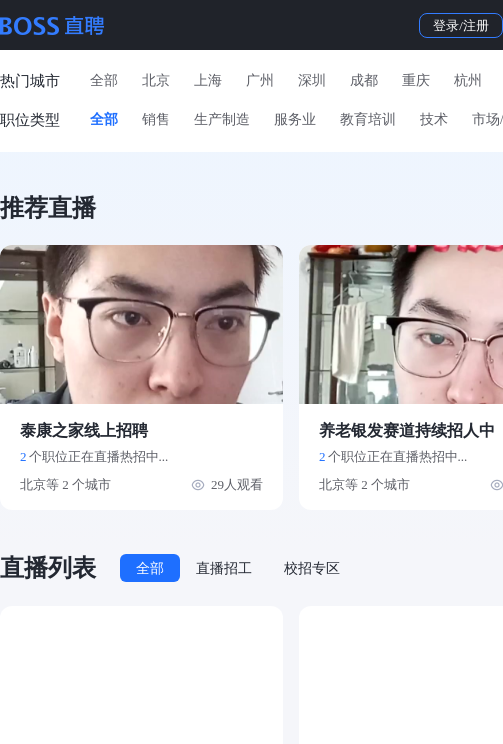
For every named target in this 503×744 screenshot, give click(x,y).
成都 (364, 80)
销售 (156, 119)
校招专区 (312, 568)
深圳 (312, 80)
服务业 (295, 119)
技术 (434, 119)
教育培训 (368, 119)
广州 (260, 80)
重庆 (416, 80)
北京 (156, 80)
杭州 (468, 80)
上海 (208, 80)
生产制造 (222, 119)
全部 (104, 80)
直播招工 (224, 568)
